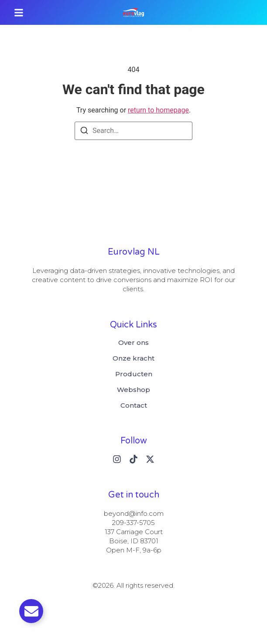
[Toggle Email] (31, 611)
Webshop (133, 390)
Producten (134, 374)
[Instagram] (117, 459)
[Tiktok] (133, 459)
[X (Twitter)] (150, 459)
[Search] (84, 132)
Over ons (133, 343)
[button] (19, 12)
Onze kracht (133, 358)
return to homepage (158, 110)
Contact (134, 405)
